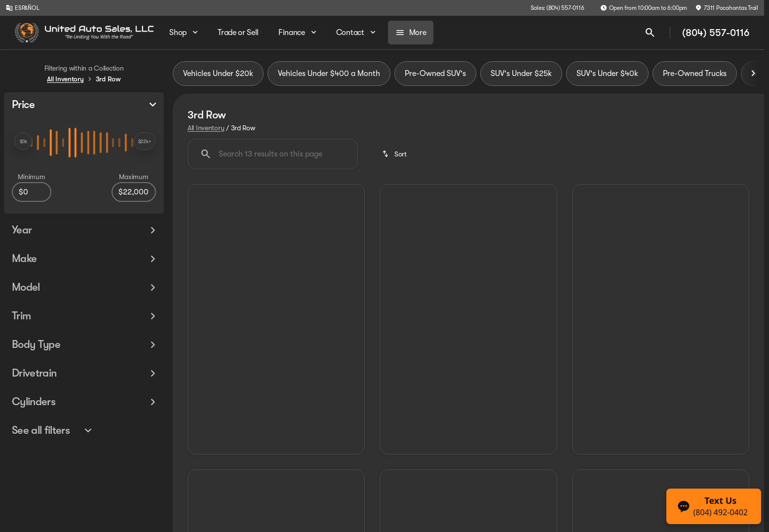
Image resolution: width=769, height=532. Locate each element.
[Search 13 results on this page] (273, 154)
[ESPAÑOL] (22, 8)
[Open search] (650, 33)
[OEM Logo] (27, 33)
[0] (32, 192)
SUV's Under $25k (521, 74)
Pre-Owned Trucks (695, 74)
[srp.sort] (395, 154)
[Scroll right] (753, 74)
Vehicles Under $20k (218, 74)
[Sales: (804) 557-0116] (558, 8)
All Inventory (206, 128)
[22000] (134, 192)
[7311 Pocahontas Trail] (727, 8)
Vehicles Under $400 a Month (329, 74)
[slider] (23, 141)
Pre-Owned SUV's (435, 74)
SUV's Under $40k (607, 74)
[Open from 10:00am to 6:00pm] (644, 8)
